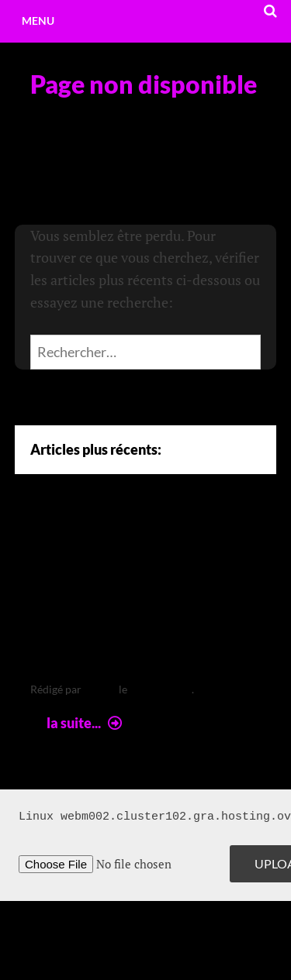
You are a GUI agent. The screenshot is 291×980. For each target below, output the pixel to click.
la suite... (86, 723)
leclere (100, 689)
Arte (56, 541)
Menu (38, 21)
